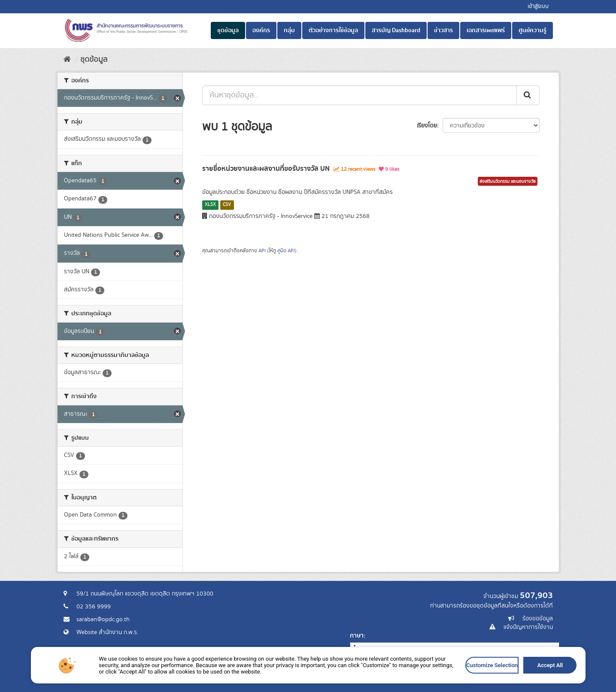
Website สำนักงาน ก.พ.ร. (107, 632)
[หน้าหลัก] (67, 60)
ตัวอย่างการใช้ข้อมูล (333, 30)
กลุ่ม (289, 30)
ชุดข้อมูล (228, 30)
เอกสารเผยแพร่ (486, 30)
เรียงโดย (427, 126)
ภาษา (357, 636)
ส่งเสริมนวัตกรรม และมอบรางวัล (508, 181)
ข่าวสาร (443, 30)
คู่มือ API (286, 251)
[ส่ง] (528, 95)
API (262, 251)
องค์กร (261, 30)
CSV (227, 205)
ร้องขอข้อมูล (538, 619)
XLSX (210, 205)
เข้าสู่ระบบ (538, 7)
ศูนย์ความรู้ (533, 30)
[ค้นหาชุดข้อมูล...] (360, 95)
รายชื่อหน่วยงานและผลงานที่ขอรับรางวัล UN (266, 169)
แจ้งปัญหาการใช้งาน (528, 627)
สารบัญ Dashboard (396, 30)
